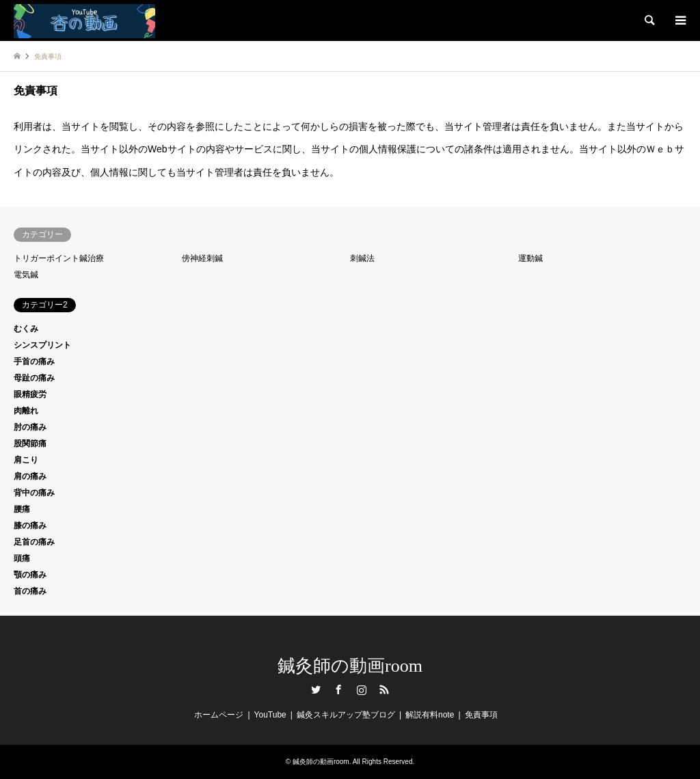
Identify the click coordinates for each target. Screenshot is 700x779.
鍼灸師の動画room (350, 666)
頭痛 (22, 558)
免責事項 (481, 715)
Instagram (362, 689)
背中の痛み (34, 493)
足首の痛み (34, 542)
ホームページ (219, 715)
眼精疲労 (30, 394)
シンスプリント (42, 345)
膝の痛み (30, 525)
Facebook (338, 689)
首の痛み (30, 591)
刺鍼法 (362, 258)
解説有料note (430, 715)
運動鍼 (530, 258)
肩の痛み (30, 476)
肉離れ (26, 411)
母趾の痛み (34, 378)
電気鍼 (26, 275)
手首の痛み (34, 361)
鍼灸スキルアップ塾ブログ (346, 715)
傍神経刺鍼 (202, 258)
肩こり (26, 460)
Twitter (316, 689)
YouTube (270, 715)
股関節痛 (30, 443)
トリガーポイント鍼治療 (59, 258)
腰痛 (22, 509)
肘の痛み (30, 427)
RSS (384, 689)
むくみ (26, 329)
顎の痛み (30, 575)
